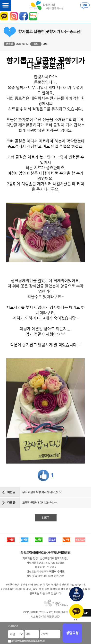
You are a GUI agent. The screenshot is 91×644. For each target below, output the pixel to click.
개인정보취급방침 (59, 553)
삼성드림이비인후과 (33, 553)
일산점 (66, 540)
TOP (85, 613)
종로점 (52, 540)
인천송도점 (80, 540)
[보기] (42, 641)
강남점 (11, 540)
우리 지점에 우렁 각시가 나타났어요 (42, 492)
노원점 (39, 540)
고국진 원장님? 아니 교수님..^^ (39, 503)
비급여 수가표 (57, 572)
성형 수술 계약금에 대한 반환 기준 (45, 576)
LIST (46, 518)
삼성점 (25, 540)
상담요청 (72, 633)
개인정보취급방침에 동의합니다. (25, 641)
